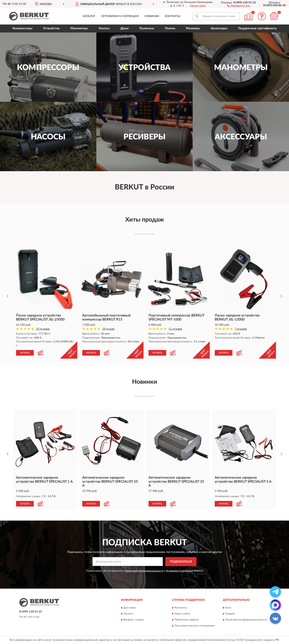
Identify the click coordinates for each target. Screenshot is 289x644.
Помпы (170, 28)
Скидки (230, 614)
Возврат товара (133, 620)
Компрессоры (22, 28)
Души (125, 28)
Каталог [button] (89, 16)
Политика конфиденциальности (246, 620)
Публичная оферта (187, 620)
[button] (239, 5)
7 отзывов (241, 329)
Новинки (152, 16)
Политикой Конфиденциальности (144, 571)
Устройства (51, 28)
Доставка (130, 608)
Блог (228, 608)
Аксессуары (219, 28)
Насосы (104, 28)
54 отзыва (108, 329)
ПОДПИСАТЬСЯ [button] (181, 562)
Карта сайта (182, 614)
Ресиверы (193, 28)
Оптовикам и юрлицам (120, 16)
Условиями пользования (180, 571)
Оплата (128, 614)
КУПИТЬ (25, 353)
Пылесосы (147, 28)
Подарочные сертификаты (257, 28)
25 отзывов (43, 329)
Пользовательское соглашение (194, 626)
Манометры (79, 28)
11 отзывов (175, 329)
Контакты (173, 16)
